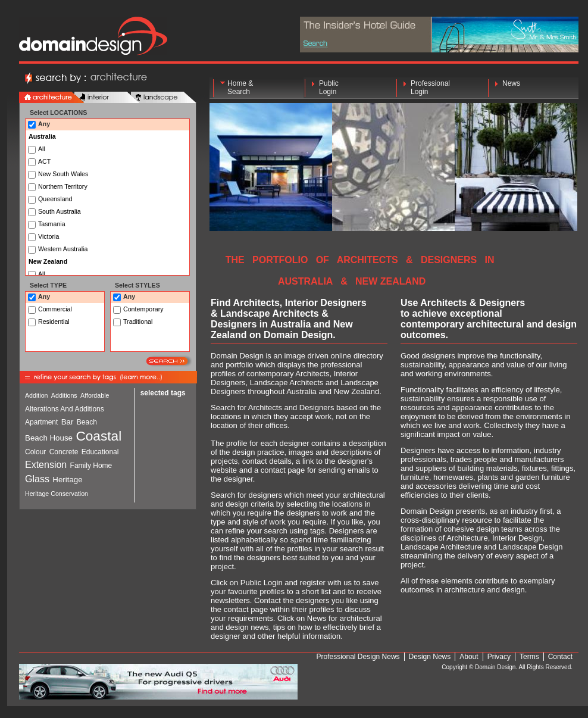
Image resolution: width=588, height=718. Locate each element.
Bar (68, 422)
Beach (87, 422)
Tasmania (52, 224)
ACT (44, 161)
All (42, 149)
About (469, 657)
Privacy (499, 657)
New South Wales (62, 174)
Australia (42, 136)
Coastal (98, 436)
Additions (64, 395)
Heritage (67, 480)
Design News (430, 657)
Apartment (41, 422)
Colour (35, 452)
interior (107, 98)
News (511, 88)
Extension (46, 465)
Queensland (55, 199)
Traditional (138, 321)
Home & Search (240, 88)
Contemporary (143, 309)
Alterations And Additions (65, 409)
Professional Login (430, 88)
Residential (54, 321)
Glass (37, 479)
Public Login (329, 88)
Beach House (49, 438)
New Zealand (48, 261)
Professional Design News (358, 657)
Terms (529, 657)
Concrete (64, 452)
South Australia (60, 211)
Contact (560, 657)
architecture (52, 98)
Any (44, 124)
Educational (100, 452)
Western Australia (62, 249)
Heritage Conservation (57, 494)
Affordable (95, 395)
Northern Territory (62, 186)
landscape (164, 98)
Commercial (55, 309)
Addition (37, 395)
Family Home (91, 466)
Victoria (49, 236)
